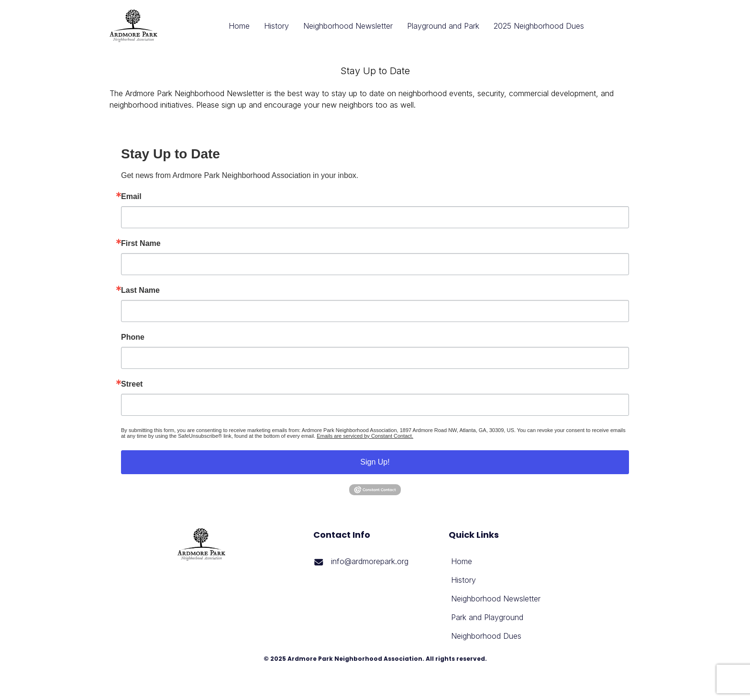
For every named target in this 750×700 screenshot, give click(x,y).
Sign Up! (375, 462)
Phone (133, 337)
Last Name (140, 290)
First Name (141, 244)
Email (131, 197)
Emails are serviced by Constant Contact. (365, 436)
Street (132, 384)
